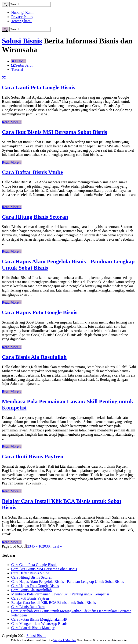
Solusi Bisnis (22, 41)
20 (44, 546)
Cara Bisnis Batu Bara (28, 607)
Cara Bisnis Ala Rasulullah (34, 357)
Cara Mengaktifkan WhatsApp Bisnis (39, 624)
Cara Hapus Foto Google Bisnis (40, 312)
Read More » (12, 122)
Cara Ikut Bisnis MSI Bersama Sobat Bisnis (54, 132)
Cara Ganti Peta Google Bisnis (38, 87)
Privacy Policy (22, 17)
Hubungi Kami (22, 12)
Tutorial (17, 69)
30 (48, 546)
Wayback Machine (65, 640)
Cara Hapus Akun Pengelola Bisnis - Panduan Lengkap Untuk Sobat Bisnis (68, 582)
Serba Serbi (22, 65)
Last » (57, 546)
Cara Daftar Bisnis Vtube (32, 172)
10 (40, 546)
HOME (18, 61)
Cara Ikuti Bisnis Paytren (33, 456)
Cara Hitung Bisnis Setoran (35, 217)
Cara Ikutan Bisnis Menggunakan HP (39, 619)
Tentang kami (21, 21)
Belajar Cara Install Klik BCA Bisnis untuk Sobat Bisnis (54, 603)
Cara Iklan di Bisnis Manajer (33, 628)
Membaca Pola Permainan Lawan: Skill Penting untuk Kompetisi (60, 594)
